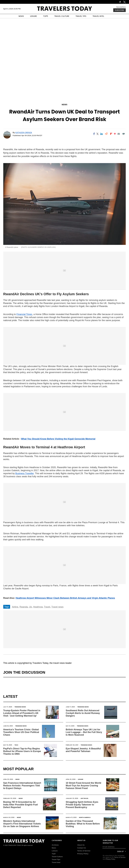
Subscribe (119, 10)
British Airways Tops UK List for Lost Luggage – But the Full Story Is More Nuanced (84, 732)
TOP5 (46, 16)
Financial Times (24, 314)
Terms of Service (84, 851)
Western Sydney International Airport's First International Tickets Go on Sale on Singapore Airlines (22, 824)
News (64, 105)
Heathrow (38, 607)
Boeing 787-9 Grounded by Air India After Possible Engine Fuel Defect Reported (21, 805)
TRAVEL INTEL (98, 16)
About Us (81, 845)
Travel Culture (57, 857)
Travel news (57, 607)
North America (85, 817)
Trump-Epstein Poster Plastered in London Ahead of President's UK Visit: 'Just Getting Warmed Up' (22, 713)
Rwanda (24, 607)
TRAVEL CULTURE (62, 16)
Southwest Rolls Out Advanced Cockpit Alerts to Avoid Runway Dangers (83, 713)
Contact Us (82, 848)
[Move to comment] (124, 134)
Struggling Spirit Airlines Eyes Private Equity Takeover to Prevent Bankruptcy (82, 805)
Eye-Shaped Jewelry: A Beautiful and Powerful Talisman (83, 750)
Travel (47, 607)
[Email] (119, 134)
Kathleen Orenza (24, 132)
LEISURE (34, 16)
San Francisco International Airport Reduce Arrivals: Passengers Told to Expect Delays (22, 786)
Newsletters (121, 7)
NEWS (21, 16)
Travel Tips (56, 859)
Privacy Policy (83, 854)
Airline (15, 607)
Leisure (80, 779)
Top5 (54, 854)
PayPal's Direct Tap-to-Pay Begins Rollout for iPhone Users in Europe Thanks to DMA (22, 751)
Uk (30, 607)
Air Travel (84, 798)
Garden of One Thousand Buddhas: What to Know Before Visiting (83, 824)
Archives (55, 845)
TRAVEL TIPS (81, 16)
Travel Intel (56, 862)
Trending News (20, 707)
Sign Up (120, 852)
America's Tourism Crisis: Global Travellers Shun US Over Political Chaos (21, 732)
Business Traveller (25, 473)
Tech (16, 745)
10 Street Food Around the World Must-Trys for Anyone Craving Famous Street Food (83, 786)
